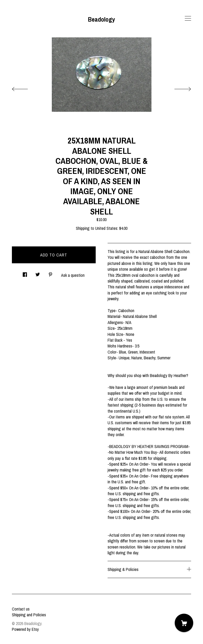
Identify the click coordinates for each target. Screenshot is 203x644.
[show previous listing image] (25, 88)
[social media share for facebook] (25, 273)
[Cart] (184, 623)
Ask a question (73, 275)
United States (106, 228)
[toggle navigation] (188, 18)
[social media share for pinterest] (50, 273)
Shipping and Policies (29, 615)
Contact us (21, 609)
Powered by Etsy (25, 629)
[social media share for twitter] (38, 273)
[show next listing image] (178, 88)
